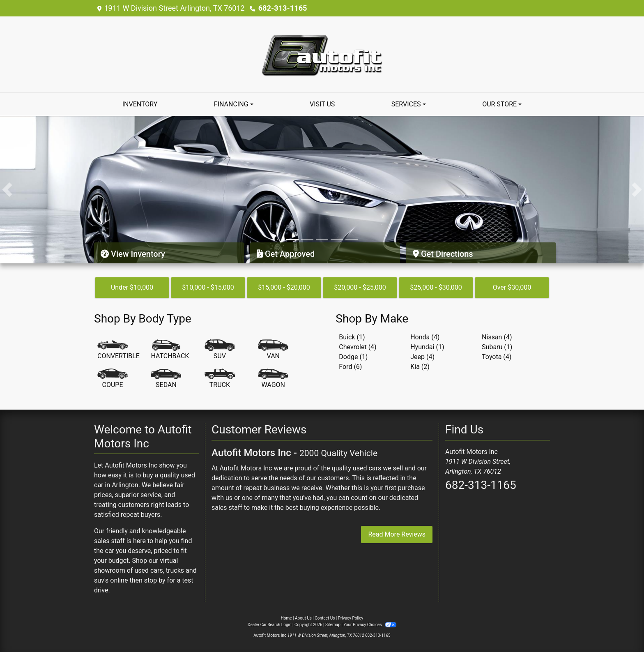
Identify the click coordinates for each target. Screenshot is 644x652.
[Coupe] (113, 379)
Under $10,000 (132, 287)
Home (286, 618)
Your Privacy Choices (370, 625)
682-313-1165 (282, 8)
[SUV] (220, 350)
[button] (7, 190)
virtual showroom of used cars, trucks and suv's (145, 570)
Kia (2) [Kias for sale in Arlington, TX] (420, 367)
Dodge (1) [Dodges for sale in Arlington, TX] (353, 357)
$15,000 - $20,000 (284, 287)
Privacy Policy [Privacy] (351, 618)
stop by (155, 580)
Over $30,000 (512, 287)
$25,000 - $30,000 (436, 287)
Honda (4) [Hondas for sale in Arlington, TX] (425, 337)
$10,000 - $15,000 (208, 287)
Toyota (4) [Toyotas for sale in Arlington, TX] (497, 357)
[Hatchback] (170, 350)
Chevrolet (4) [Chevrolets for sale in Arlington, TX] (358, 347)
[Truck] (220, 379)
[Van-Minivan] (273, 350)
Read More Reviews (397, 534)
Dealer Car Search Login (270, 625)
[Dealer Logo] (322, 54)
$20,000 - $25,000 (360, 287)
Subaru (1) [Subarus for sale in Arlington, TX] (497, 347)
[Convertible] (118, 350)
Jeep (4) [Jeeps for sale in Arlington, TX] (422, 357)
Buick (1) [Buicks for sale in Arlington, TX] (352, 337)
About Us (303, 618)
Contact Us (325, 618)
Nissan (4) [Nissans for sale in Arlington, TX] (497, 337)
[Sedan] (166, 379)
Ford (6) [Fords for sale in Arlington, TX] (350, 367)
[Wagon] (273, 379)
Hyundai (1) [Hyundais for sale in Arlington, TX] (427, 347)
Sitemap (333, 625)
